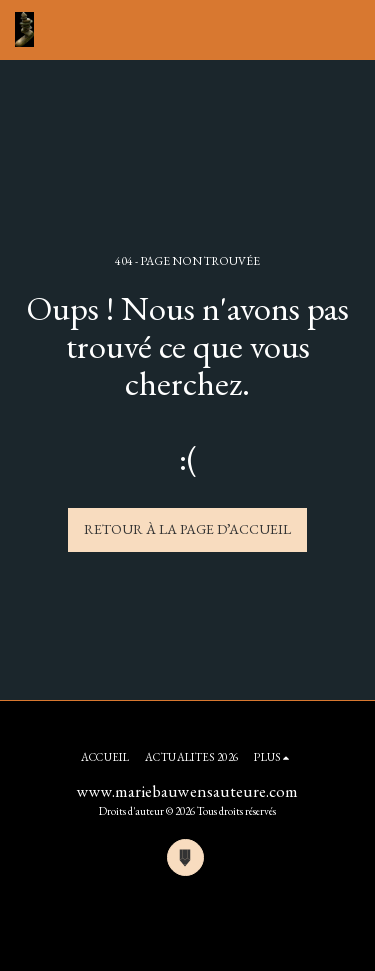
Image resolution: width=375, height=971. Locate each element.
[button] (348, 30)
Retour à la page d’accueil (187, 529)
